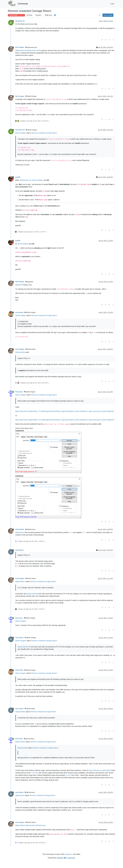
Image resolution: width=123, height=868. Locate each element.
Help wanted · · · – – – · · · (16, 15)
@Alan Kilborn (31, 579)
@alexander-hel (21, 50)
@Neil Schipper (31, 96)
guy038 (18, 177)
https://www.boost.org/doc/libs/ (99, 770)
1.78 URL (34, 773)
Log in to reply (108, 15)
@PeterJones (30, 529)
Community (23, 4)
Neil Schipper (20, 47)
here (96, 84)
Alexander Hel (20, 21)
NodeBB (60, 858)
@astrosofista (30, 349)
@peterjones (20, 532)
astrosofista (19, 312)
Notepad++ (69, 854)
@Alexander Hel (31, 47)
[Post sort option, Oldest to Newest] (100, 15)
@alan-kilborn (20, 582)
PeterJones (19, 392)
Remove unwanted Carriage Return (44, 133)
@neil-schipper (21, 133)
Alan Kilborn (20, 550)
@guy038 (29, 282)
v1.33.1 (68, 775)
